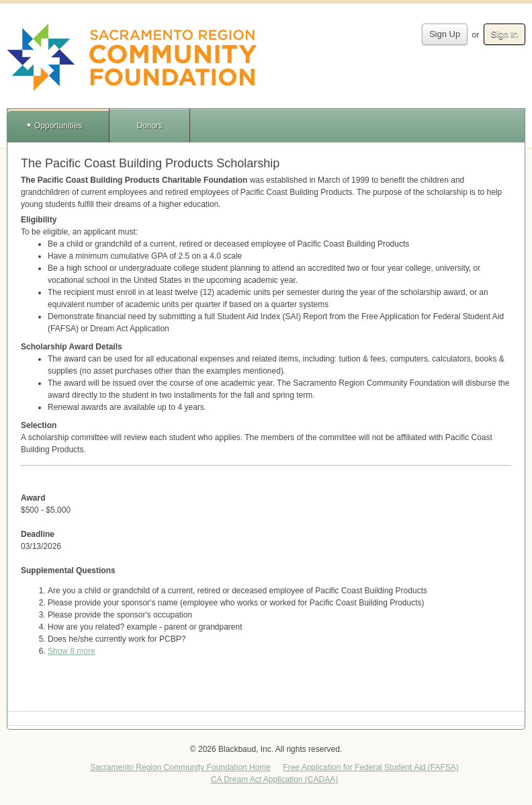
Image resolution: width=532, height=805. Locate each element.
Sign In (504, 34)
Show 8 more (72, 651)
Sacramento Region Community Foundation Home (180, 767)
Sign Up (445, 34)
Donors (149, 126)
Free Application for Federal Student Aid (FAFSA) (370, 767)
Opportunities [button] (58, 126)
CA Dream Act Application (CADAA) (274, 779)
